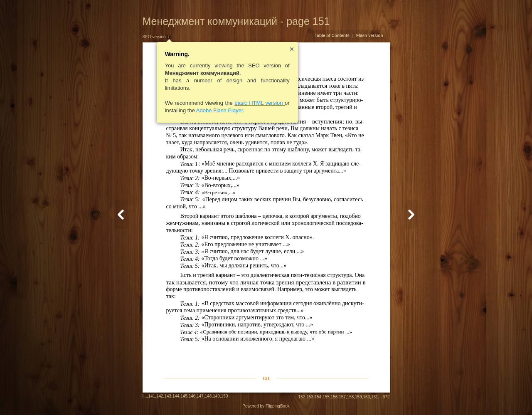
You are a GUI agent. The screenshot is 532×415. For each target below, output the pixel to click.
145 (184, 396)
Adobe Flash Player (220, 110)
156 (334, 397)
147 (200, 396)
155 (326, 397)
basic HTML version (260, 103)
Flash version (369, 36)
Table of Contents (332, 36)
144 (176, 396)
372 (386, 397)
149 (216, 396)
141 (151, 396)
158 (351, 397)
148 (208, 396)
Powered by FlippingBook (266, 406)
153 (310, 397)
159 (358, 397)
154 (318, 397)
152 (302, 397)
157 (342, 397)
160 (367, 397)
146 (192, 396)
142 (160, 396)
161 (375, 397)
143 (168, 396)
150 (225, 396)
